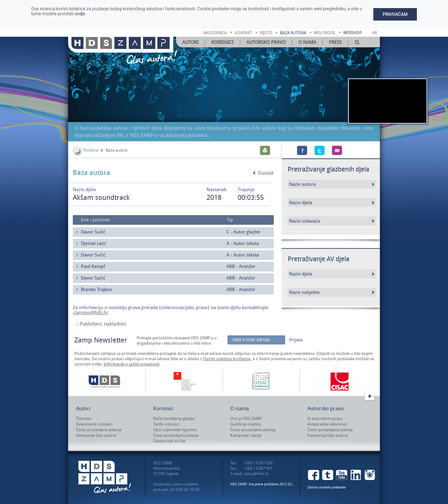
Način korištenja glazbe (174, 419)
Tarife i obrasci (166, 424)
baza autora (293, 33)
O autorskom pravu (325, 419)
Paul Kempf (93, 266)
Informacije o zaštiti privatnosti (131, 364)
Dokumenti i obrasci (94, 424)
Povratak (266, 173)
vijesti (266, 33)
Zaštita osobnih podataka (327, 487)
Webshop (352, 33)
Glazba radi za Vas (169, 441)
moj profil (325, 33)
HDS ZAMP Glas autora (105, 477)
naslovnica (215, 33)
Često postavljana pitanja (99, 430)
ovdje (80, 14)
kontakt (243, 33)
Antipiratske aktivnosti (327, 424)
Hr (374, 33)
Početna (91, 150)
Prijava (296, 340)
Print (265, 150)
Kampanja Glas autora (96, 435)
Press (335, 42)
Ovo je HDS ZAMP (246, 419)
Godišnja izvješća (246, 424)
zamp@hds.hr (256, 474)
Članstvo (84, 419)
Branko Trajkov (96, 290)
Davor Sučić (93, 232)
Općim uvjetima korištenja (227, 359)
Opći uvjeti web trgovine (175, 430)
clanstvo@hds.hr (91, 313)
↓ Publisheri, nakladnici (101, 324)
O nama (307, 42)
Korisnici (222, 42)
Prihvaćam (395, 14)
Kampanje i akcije (246, 435)
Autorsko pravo (266, 42)
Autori (190, 42)
